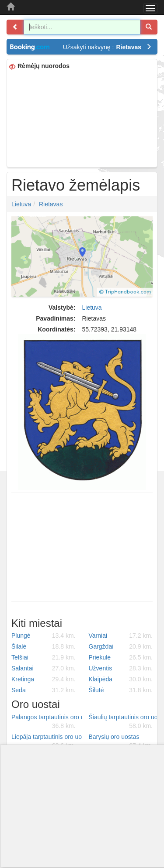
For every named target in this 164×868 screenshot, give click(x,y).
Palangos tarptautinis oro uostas (47, 722)
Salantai (44, 668)
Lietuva (21, 204)
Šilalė (44, 646)
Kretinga (44, 679)
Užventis (121, 668)
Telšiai (44, 657)
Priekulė (121, 657)
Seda (44, 690)
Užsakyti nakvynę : (107, 47)
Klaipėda (121, 679)
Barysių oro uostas (121, 742)
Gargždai (121, 646)
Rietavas (51, 204)
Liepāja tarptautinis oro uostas (47, 742)
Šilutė (121, 690)
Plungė (44, 636)
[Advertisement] (82, 119)
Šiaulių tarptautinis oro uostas (124, 722)
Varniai (121, 636)
